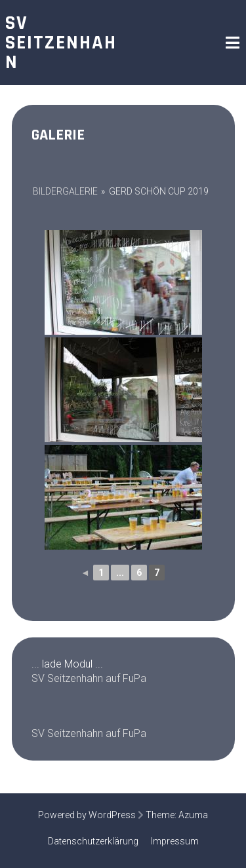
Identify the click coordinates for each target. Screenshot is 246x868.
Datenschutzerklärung (93, 841)
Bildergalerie (65, 191)
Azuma (193, 815)
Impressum (175, 841)
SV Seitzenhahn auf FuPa (89, 678)
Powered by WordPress (87, 815)
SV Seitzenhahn (61, 43)
